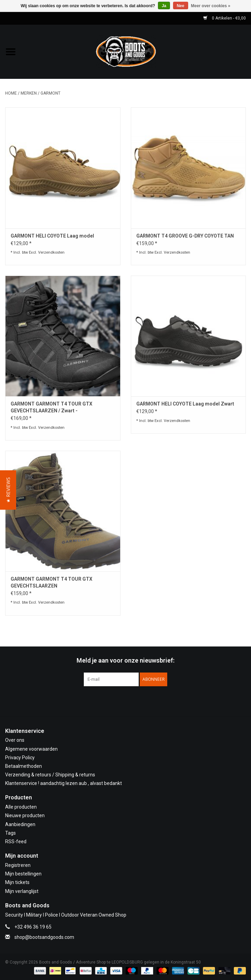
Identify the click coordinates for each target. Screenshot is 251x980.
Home (11, 93)
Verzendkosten (51, 252)
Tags (10, 833)
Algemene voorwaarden (31, 749)
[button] (8, 490)
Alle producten (21, 807)
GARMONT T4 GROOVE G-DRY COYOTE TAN (185, 236)
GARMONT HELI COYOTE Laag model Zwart (185, 404)
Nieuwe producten (25, 815)
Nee (181, 6)
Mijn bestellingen (23, 874)
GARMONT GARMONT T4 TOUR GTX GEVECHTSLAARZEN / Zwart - (52, 407)
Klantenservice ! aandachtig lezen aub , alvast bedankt (64, 783)
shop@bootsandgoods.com (44, 937)
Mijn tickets (17, 882)
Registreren (18, 865)
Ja (164, 6)
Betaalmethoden (24, 766)
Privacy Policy (20, 758)
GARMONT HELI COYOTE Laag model (52, 236)
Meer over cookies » (211, 6)
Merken (29, 93)
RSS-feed (16, 842)
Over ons (15, 740)
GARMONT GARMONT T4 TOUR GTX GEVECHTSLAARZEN (52, 582)
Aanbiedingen (20, 824)
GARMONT (50, 93)
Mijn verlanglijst (22, 891)
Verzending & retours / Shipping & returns (50, 775)
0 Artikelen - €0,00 (225, 18)
